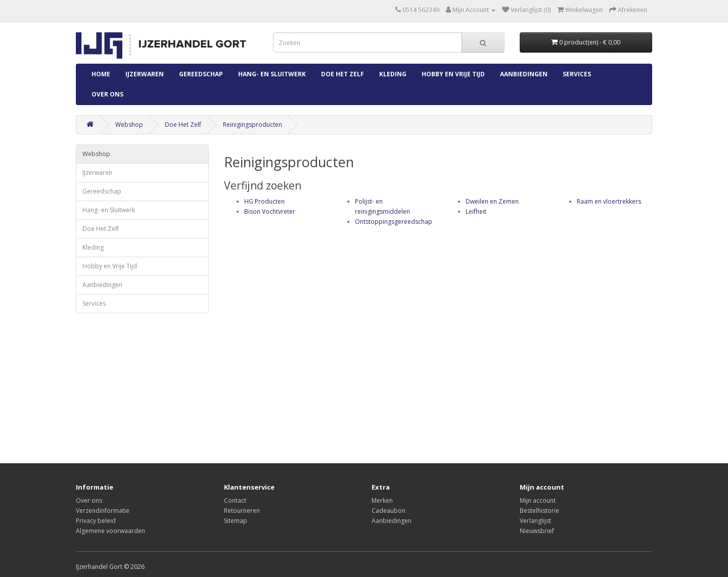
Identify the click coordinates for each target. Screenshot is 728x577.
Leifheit (476, 211)
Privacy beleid (96, 521)
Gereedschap (201, 74)
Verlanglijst (535, 521)
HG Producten (264, 201)
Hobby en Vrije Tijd (453, 74)
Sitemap (236, 521)
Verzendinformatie (103, 511)
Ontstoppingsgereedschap (394, 222)
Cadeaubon (389, 511)
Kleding (393, 74)
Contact (235, 500)
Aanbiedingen (524, 74)
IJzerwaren (145, 74)
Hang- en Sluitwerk (272, 74)
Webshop (129, 125)
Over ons (107, 94)
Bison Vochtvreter (270, 211)
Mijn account (538, 500)
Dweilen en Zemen (492, 201)
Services (577, 74)
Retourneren (242, 511)
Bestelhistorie (539, 511)
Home (101, 74)
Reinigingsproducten (253, 125)
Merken (382, 500)
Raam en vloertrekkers (609, 201)
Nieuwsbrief (537, 531)
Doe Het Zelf (343, 74)
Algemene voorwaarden (110, 531)
